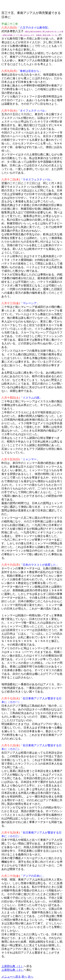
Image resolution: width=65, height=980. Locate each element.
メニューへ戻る (11, 977)
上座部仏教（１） (12, 966)
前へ (24, 977)
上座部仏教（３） (12, 970)
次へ (31, 977)
